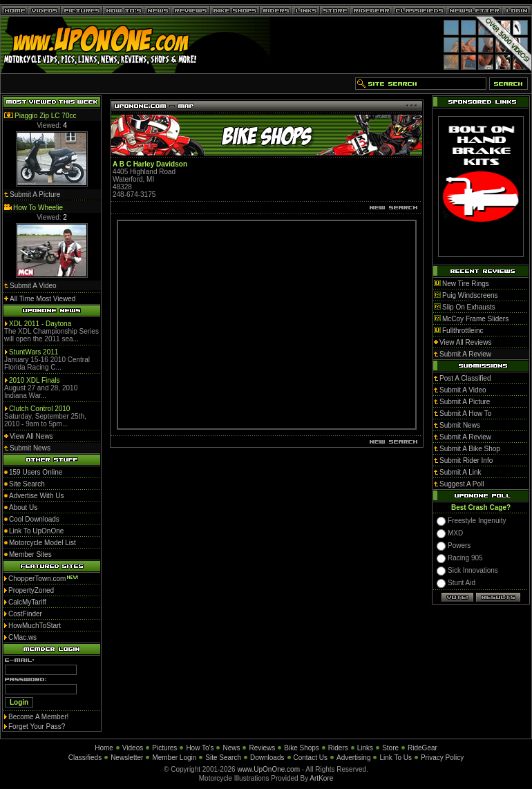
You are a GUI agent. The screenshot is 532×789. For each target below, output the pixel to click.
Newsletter (127, 758)
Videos (133, 748)
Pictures (164, 748)
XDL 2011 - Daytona (40, 324)
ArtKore (321, 778)
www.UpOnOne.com (268, 769)
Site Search (223, 758)
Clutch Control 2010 (39, 409)
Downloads (267, 758)
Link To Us (396, 758)
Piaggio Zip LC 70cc (46, 116)
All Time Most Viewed (42, 299)
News (231, 748)
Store (390, 748)
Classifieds (85, 758)
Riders (338, 748)
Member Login (174, 758)
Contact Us (311, 758)
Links (365, 748)
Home (104, 748)
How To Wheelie (38, 208)
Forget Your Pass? (37, 726)
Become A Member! (38, 717)
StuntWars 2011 (34, 352)
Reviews (262, 748)
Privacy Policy (442, 758)
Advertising (353, 758)
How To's (200, 748)
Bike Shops (302, 748)
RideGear (422, 748)
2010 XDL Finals (35, 380)
